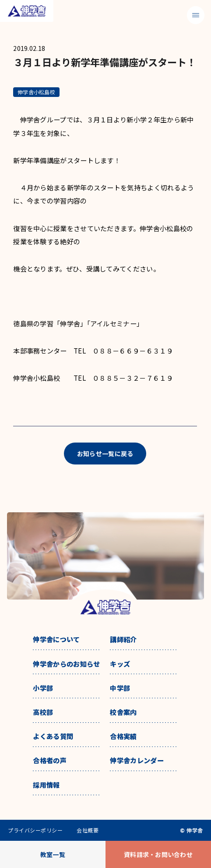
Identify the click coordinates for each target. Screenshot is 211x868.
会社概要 (88, 830)
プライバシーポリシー (35, 830)
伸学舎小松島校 (36, 92)
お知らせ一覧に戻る (105, 454)
